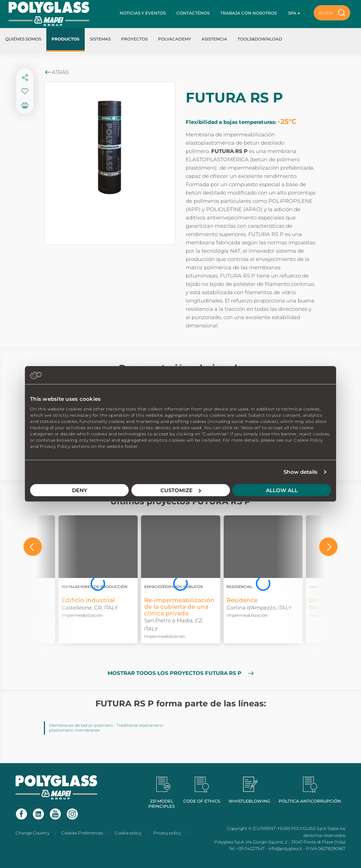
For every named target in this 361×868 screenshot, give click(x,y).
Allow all (282, 490)
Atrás (56, 72)
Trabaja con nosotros (248, 13)
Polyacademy (175, 39)
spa (294, 13)
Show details (300, 472)
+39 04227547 (250, 848)
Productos (66, 39)
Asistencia (214, 39)
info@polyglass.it (285, 848)
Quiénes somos (23, 39)
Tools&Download (260, 39)
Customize (181, 490)
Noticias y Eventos (143, 13)
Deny (80, 490)
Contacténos (193, 13)
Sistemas (100, 39)
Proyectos (134, 39)
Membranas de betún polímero (81, 725)
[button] (33, 547)
